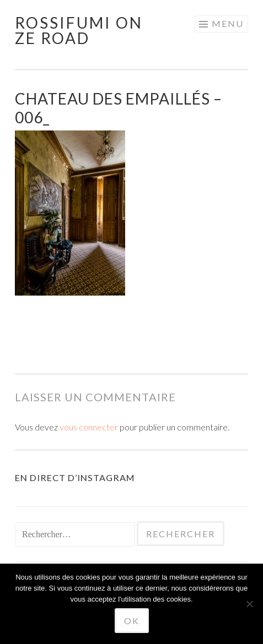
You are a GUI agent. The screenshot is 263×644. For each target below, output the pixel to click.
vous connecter (89, 427)
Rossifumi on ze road (79, 30)
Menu (228, 23)
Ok (132, 621)
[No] (249, 604)
